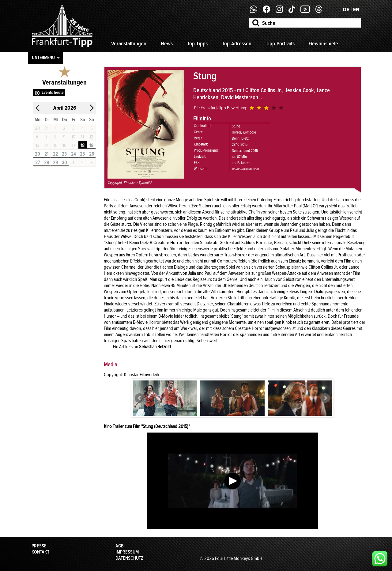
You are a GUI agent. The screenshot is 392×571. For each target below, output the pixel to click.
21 (46, 154)
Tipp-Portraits (280, 43)
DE (346, 9)
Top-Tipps (197, 43)
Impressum (127, 552)
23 (64, 154)
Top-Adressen (237, 43)
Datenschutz (129, 558)
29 (55, 163)
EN (356, 9)
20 (37, 154)
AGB (120, 546)
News (167, 43)
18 (83, 146)
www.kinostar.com (245, 169)
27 (38, 163)
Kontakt (40, 552)
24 (73, 154)
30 (64, 163)
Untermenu (43, 58)
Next (325, 398)
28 (47, 163)
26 (92, 154)
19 (91, 146)
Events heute (53, 92)
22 (55, 154)
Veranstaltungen (129, 43)
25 (82, 154)
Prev (140, 398)
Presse (39, 546)
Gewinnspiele (324, 43)
